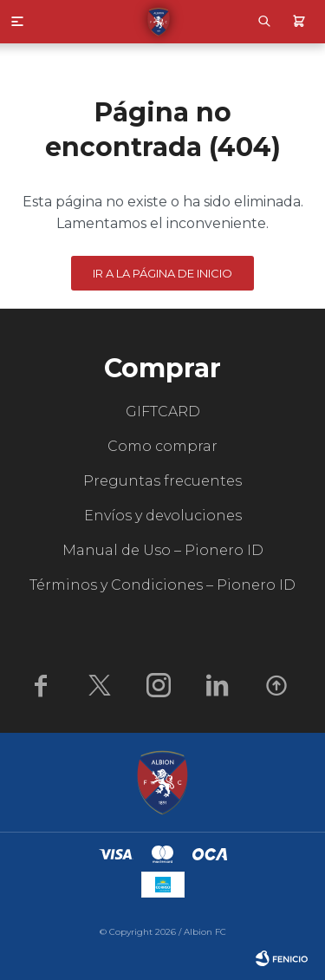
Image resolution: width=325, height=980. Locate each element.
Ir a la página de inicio (162, 273)
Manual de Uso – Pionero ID (163, 550)
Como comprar (162, 446)
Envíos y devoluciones (163, 516)
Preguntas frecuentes (162, 481)
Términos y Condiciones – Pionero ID (162, 585)
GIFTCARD (163, 412)
